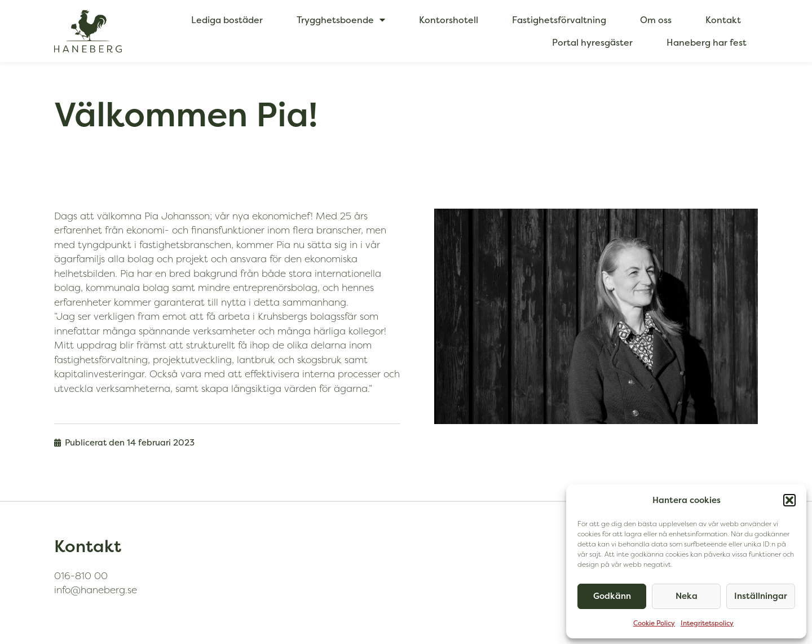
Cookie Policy (654, 623)
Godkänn (612, 596)
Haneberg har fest (707, 42)
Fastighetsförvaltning (559, 20)
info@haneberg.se (96, 590)
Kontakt (723, 20)
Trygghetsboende (341, 20)
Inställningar (761, 596)
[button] (789, 500)
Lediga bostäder (227, 20)
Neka (687, 596)
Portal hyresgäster (592, 42)
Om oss (656, 20)
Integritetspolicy (707, 623)
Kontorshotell (449, 20)
